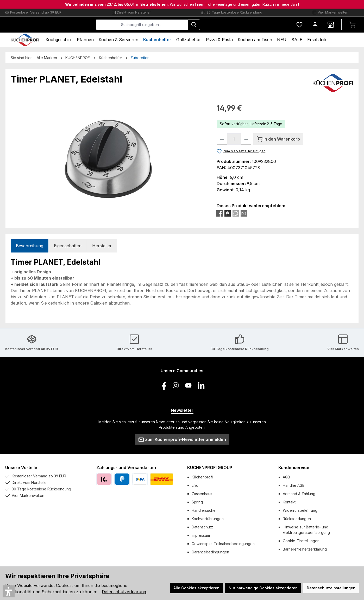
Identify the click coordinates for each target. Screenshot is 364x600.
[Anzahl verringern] (222, 139)
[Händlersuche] (331, 25)
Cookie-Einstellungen (301, 541)
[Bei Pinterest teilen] (228, 213)
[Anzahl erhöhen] (246, 139)
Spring (197, 502)
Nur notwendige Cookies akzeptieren (263, 588)
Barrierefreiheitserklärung (305, 549)
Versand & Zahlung (299, 494)
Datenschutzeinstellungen (331, 588)
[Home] (25, 40)
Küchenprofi (202, 477)
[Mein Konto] (315, 25)
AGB (286, 477)
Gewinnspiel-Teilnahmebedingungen (223, 544)
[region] (108, 159)
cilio (195, 485)
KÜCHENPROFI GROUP (210, 468)
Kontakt (289, 502)
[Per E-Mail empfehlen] (244, 213)
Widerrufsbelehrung (300, 510)
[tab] (30, 246)
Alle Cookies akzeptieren (196, 588)
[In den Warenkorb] (278, 139)
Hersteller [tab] (102, 246)
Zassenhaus (202, 494)
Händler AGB (294, 485)
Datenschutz (202, 527)
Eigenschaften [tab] (68, 246)
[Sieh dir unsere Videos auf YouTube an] (188, 385)
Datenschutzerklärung (124, 592)
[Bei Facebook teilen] (219, 213)
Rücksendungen (297, 519)
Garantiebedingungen (210, 552)
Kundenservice (294, 468)
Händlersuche (204, 510)
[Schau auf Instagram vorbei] (176, 385)
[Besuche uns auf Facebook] (163, 385)
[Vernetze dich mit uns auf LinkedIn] (201, 385)
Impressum (201, 535)
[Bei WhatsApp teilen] (236, 213)
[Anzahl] (234, 139)
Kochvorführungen (208, 519)
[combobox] (181, 25)
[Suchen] (233, 25)
